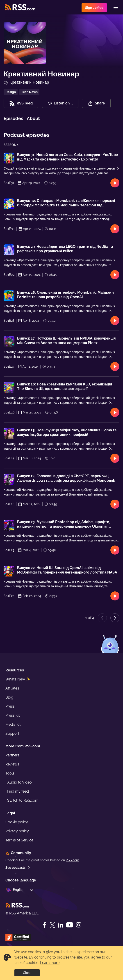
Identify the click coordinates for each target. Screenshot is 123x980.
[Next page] (115, 618)
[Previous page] (102, 618)
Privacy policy (17, 831)
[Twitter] (52, 925)
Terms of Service (19, 840)
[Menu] (116, 7)
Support (12, 733)
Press (10, 706)
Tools (10, 773)
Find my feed (18, 791)
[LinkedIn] (61, 925)
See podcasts (18, 868)
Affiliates (12, 688)
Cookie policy (17, 822)
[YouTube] (70, 925)
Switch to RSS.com (23, 800)
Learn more (50, 963)
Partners (12, 755)
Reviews (12, 764)
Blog (9, 697)
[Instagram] (79, 925)
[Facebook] (44, 925)
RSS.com (72, 860)
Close (27, 973)
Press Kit (13, 715)
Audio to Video (19, 782)
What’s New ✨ (18, 679)
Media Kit (13, 724)
